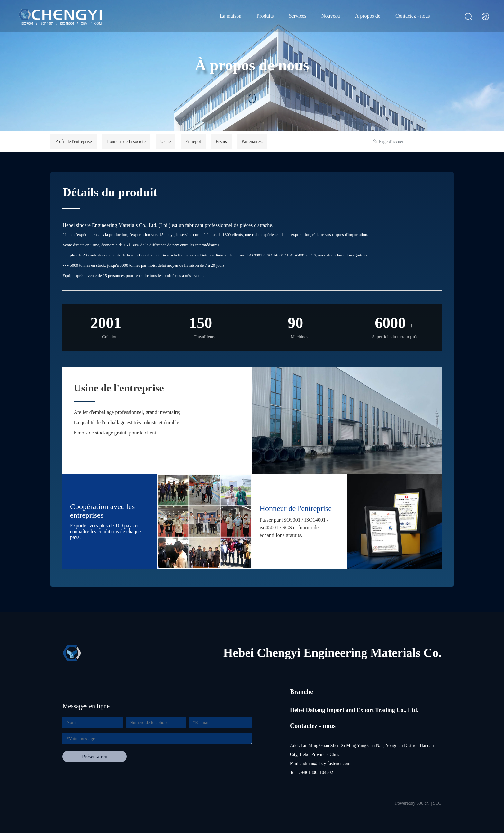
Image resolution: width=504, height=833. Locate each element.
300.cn (423, 803)
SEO (437, 803)
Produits (265, 16)
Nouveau (331, 16)
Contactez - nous (413, 16)
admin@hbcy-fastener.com (326, 763)
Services (298, 16)
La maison (231, 16)
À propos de (368, 16)
